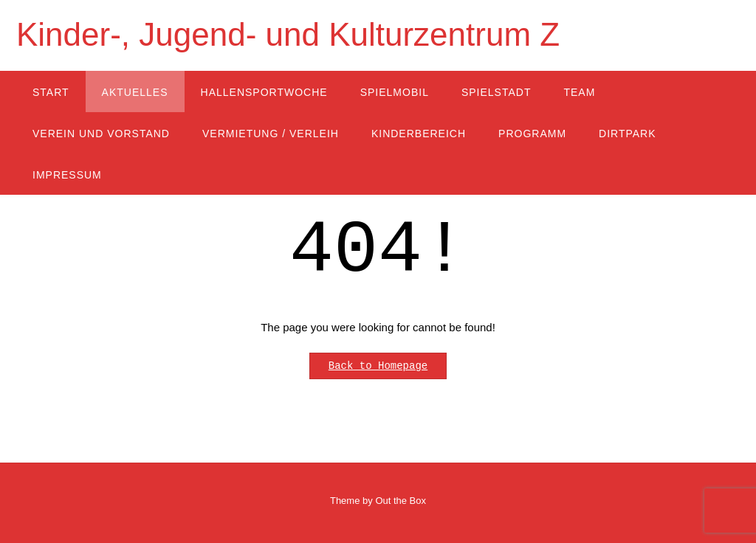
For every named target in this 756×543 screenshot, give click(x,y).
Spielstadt (496, 92)
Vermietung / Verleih (271, 134)
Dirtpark (628, 134)
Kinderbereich (419, 134)
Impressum (67, 175)
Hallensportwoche (264, 92)
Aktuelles (135, 92)
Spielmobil (395, 92)
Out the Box (401, 501)
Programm (532, 134)
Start (51, 92)
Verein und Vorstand (101, 134)
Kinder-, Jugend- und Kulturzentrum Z (288, 34)
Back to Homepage (378, 366)
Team (579, 92)
